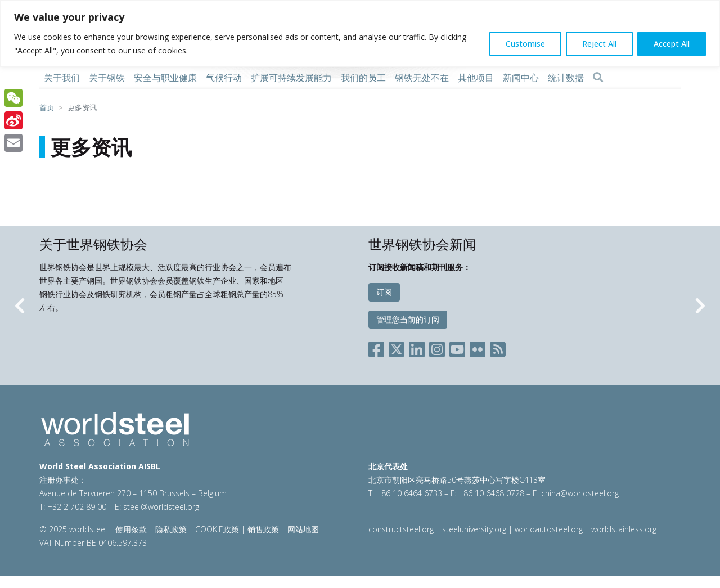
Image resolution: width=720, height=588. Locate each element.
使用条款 (131, 529)
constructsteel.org (401, 529)
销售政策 (263, 529)
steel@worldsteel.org (161, 507)
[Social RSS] (498, 347)
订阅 (384, 292)
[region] (360, 33)
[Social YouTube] (457, 347)
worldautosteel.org (550, 529)
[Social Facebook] (379, 347)
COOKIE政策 (217, 529)
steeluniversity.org (474, 529)
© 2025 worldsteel (74, 529)
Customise (525, 44)
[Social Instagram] (437, 347)
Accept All (672, 44)
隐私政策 (171, 529)
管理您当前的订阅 (408, 319)
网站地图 (303, 529)
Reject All (599, 44)
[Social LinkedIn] (417, 347)
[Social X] (397, 347)
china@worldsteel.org (580, 493)
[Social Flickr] (478, 347)
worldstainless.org (624, 529)
